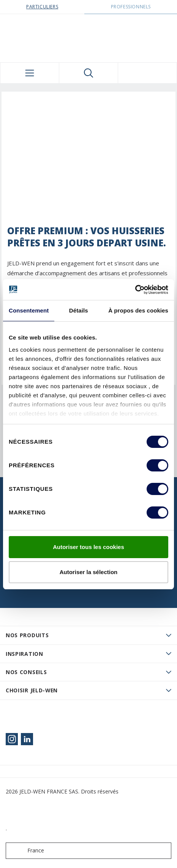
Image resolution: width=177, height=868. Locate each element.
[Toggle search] (88, 73)
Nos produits (27, 635)
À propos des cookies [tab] (138, 310)
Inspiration (24, 654)
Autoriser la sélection (89, 572)
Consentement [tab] (29, 310)
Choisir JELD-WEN (32, 690)
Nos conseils (26, 672)
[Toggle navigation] (30, 73)
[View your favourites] (147, 73)
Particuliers (42, 7)
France (27, 851)
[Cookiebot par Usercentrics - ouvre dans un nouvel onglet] (135, 290)
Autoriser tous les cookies (88, 547)
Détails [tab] (79, 310)
